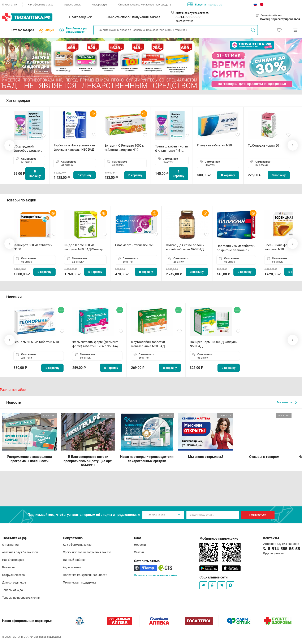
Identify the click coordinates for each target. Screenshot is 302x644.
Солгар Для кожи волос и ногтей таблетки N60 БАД (185, 247)
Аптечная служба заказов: (192, 13)
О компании (10, 5)
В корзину (35, 174)
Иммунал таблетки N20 (214, 145)
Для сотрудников (14, 582)
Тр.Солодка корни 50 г (264, 146)
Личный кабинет (74, 560)
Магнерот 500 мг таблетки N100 (33, 247)
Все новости (287, 402)
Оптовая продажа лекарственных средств (145, 5)
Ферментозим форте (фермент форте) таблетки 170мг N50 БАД (96, 344)
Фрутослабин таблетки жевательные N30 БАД (148, 344)
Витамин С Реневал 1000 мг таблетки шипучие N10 (125, 148)
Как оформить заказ (41, 5)
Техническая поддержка (80, 582)
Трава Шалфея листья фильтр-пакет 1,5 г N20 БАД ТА (172, 149)
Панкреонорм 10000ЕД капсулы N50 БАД (214, 344)
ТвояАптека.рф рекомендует (73, 30)
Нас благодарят (13, 560)
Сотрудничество (13, 575)
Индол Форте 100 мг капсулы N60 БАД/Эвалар (84, 247)
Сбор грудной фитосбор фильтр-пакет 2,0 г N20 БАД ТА (28, 149)
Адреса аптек (72, 5)
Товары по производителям (21, 598)
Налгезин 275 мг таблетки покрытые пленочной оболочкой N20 (236, 248)
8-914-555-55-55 (188, 17)
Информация (100, 5)
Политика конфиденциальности (85, 575)
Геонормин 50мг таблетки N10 (36, 342)
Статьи (139, 552)
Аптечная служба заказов (20, 552)
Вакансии (9, 567)
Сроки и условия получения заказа (87, 552)
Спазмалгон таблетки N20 (135, 245)
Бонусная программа (205, 4)
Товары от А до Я (14, 590)
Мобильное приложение (219, 538)
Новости (140, 545)
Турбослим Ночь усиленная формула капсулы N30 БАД (74, 147)
